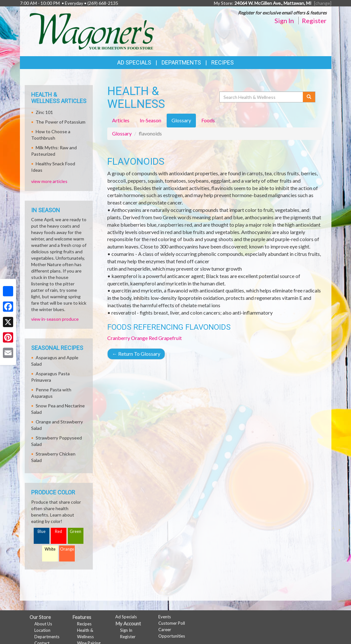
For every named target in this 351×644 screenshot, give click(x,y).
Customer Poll (172, 623)
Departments (47, 637)
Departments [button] (181, 62)
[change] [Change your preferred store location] (323, 3)
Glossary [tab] (181, 120)
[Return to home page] (92, 31)
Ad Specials (134, 62)
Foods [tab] (208, 120)
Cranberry (119, 338)
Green (75, 531)
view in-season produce (55, 319)
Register (314, 21)
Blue (42, 531)
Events (165, 617)
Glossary (122, 133)
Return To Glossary (136, 354)
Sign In (284, 21)
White (50, 549)
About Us (43, 624)
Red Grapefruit (165, 338)
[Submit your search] (309, 97)
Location (42, 630)
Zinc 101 (44, 112)
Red (58, 531)
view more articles (49, 181)
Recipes (223, 62)
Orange (139, 338)
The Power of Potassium (61, 122)
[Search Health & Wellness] (262, 97)
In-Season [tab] (150, 120)
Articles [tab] (121, 120)
